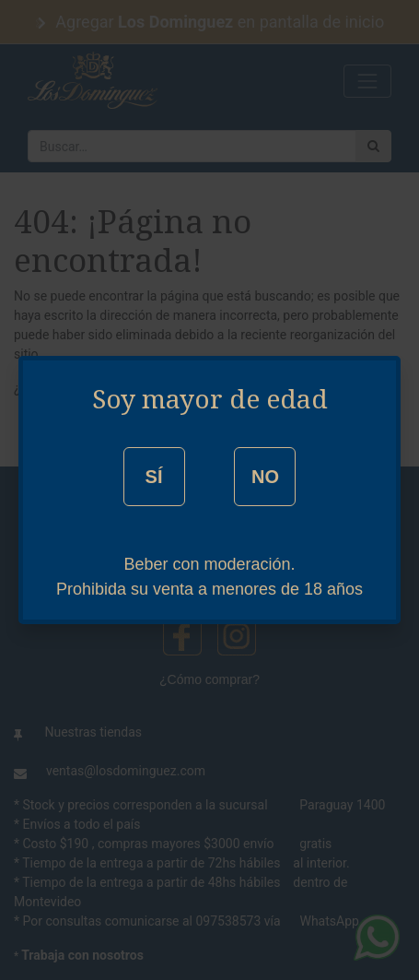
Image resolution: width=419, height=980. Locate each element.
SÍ (154, 477)
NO (265, 477)
